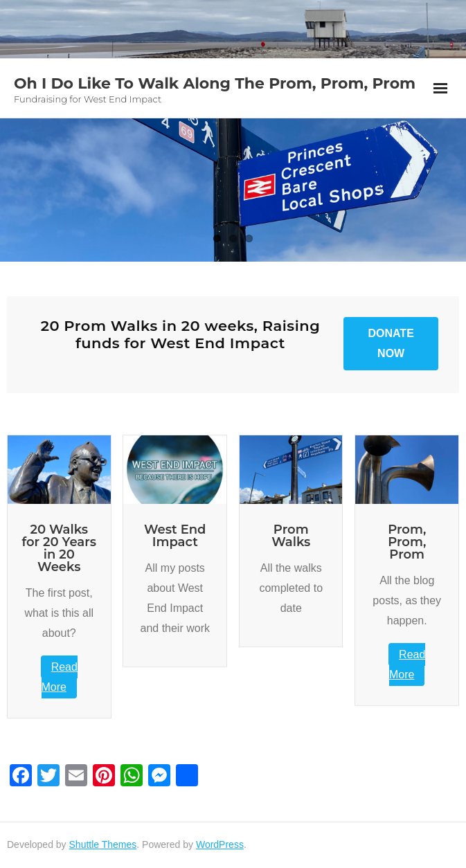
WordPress (220, 844)
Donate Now (391, 343)
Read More (60, 677)
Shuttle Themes (103, 844)
